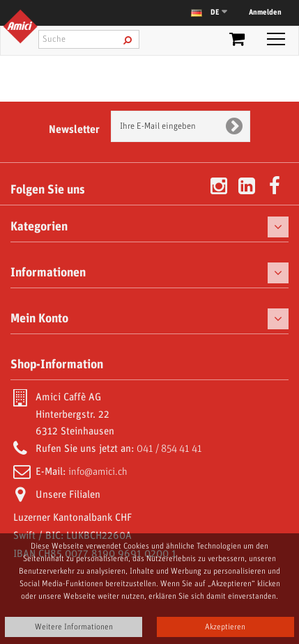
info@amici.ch (98, 472)
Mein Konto (39, 319)
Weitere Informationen (74, 627)
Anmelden (265, 13)
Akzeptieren (225, 627)
